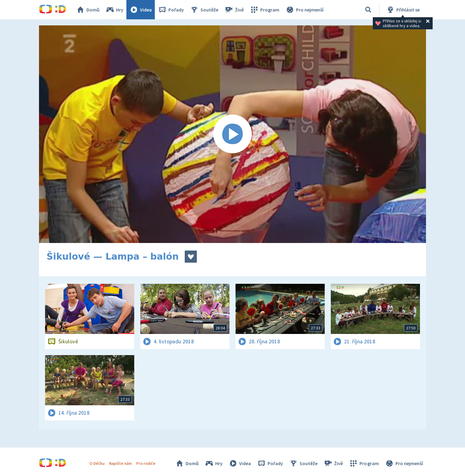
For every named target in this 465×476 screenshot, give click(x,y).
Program (265, 10)
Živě (234, 10)
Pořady (171, 10)
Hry (114, 10)
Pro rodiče (146, 463)
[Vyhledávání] (368, 10)
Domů (88, 10)
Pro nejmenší (304, 10)
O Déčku (97, 463)
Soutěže (204, 10)
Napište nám (120, 463)
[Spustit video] (233, 134)
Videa (141, 10)
